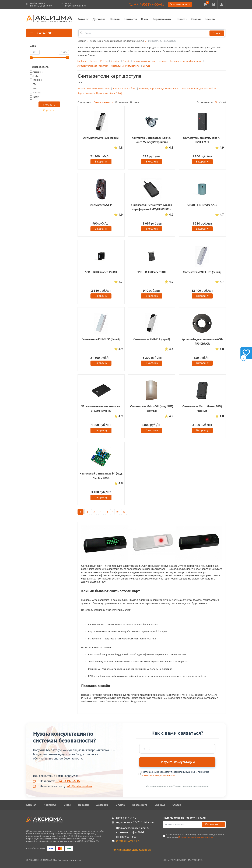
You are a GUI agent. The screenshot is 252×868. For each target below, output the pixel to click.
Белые (146, 66)
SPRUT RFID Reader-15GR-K (101, 272)
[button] (222, 4)
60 (225, 102)
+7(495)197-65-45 (149, 4)
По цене (134, 102)
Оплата (115, 19)
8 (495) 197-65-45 (126, 818)
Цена (33, 46)
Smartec (115, 61)
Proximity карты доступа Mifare (199, 89)
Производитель (39, 67)
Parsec (94, 61)
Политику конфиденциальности (158, 776)
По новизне (122, 102)
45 (220, 102)
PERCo (104, 61)
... (113, 511)
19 (124, 512)
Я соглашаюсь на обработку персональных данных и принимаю (195, 836)
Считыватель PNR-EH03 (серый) (202, 272)
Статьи (196, 19)
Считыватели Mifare (124, 89)
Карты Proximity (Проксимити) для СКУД (100, 93)
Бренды (210, 19)
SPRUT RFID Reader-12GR (202, 205)
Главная (31, 805)
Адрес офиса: (124, 822)
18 (117, 512)
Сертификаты (162, 19)
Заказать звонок (180, 4)
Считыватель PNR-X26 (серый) (101, 138)
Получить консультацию (177, 762)
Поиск (217, 33)
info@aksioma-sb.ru (75, 6)
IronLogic (82, 61)
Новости (181, 19)
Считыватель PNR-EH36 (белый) (101, 339)
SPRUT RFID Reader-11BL (152, 272)
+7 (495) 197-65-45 (68, 781)
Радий (126, 61)
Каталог (83, 19)
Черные (163, 61)
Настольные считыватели (125, 66)
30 (216, 102)
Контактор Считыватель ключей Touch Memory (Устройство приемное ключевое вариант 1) (152, 142)
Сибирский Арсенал (144, 61)
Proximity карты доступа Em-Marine (159, 89)
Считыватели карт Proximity (93, 66)
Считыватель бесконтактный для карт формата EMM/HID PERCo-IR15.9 (152, 209)
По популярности (103, 102)
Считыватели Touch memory (186, 61)
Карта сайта (140, 805)
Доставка (99, 19)
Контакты (130, 19)
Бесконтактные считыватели (94, 89)
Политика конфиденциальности (132, 850)
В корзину (101, 162)
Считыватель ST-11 (101, 205)
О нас (145, 19)
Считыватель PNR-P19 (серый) (152, 339)
